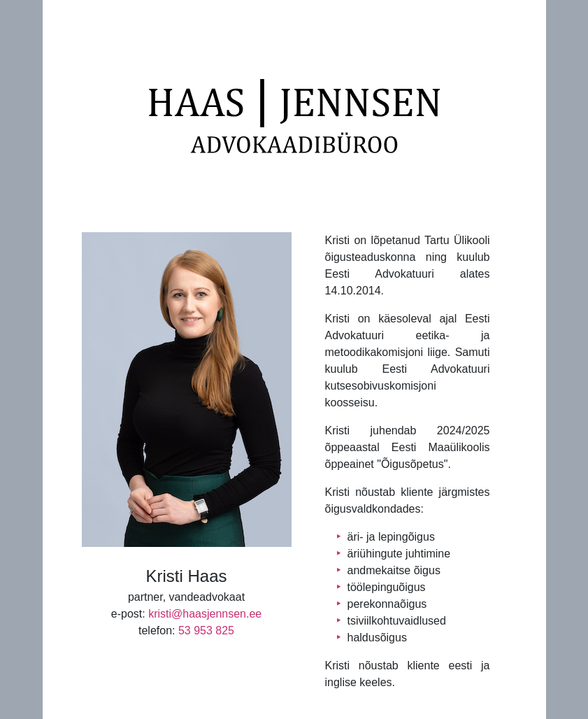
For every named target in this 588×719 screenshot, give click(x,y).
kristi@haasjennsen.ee (205, 614)
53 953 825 (206, 631)
